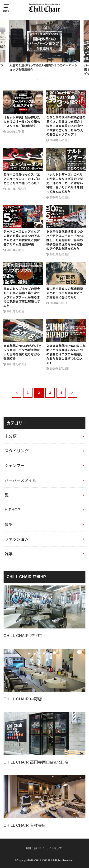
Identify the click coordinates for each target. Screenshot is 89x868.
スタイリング (17, 451)
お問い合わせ (33, 848)
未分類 (11, 436)
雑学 (9, 554)
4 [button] (48, 80)
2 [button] (41, 80)
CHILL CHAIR (42, 860)
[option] (44, 46)
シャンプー (15, 466)
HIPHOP (13, 510)
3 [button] (45, 80)
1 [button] (38, 80)
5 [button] (52, 80)
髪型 (9, 524)
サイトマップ (54, 848)
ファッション (17, 539)
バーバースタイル (21, 480)
